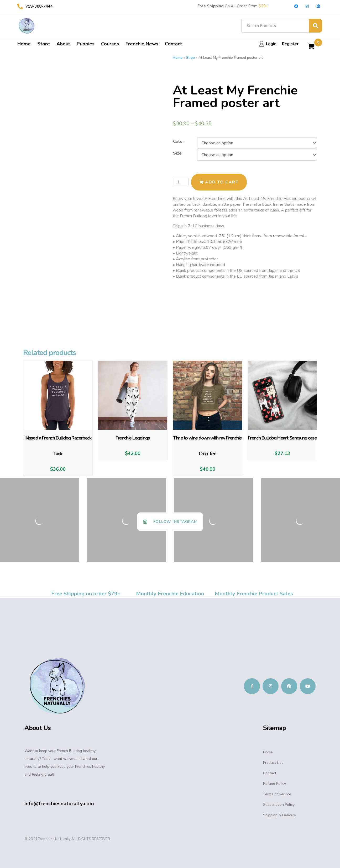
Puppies (86, 44)
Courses (110, 44)
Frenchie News (142, 44)
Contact (173, 44)
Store (44, 44)
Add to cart (222, 182)
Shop (190, 58)
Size (177, 153)
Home (24, 44)
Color (179, 141)
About (63, 44)
